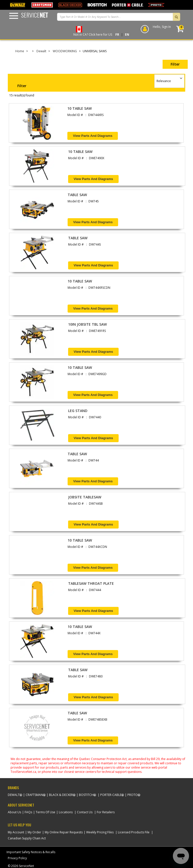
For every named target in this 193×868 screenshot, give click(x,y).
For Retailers (106, 812)
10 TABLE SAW (80, 108)
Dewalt (41, 51)
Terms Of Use (45, 812)
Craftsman (34, 795)
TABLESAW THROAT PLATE (91, 583)
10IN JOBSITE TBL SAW (87, 324)
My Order (34, 832)
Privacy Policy (17, 858)
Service (35, 15)
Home (20, 51)
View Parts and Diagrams (93, 136)
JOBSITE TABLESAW (85, 497)
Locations (66, 812)
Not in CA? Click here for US (93, 35)
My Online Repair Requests (64, 832)
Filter (175, 64)
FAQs (28, 812)
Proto (133, 795)
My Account (16, 832)
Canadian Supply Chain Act (27, 838)
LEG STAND (78, 411)
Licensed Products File (134, 832)
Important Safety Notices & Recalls (31, 852)
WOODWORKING (65, 51)
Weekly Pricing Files (100, 832)
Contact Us (85, 812)
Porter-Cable (111, 795)
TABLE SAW (77, 195)
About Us (14, 812)
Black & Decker (61, 795)
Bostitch (86, 795)
